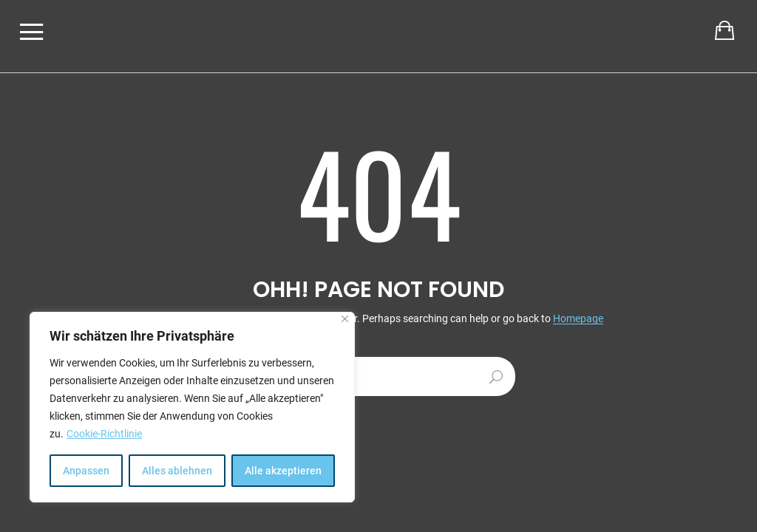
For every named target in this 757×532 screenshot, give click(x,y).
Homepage (578, 319)
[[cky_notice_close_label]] (345, 319)
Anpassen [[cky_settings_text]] (86, 471)
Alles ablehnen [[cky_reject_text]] (177, 471)
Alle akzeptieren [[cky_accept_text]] (283, 471)
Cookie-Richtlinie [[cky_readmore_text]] (104, 434)
